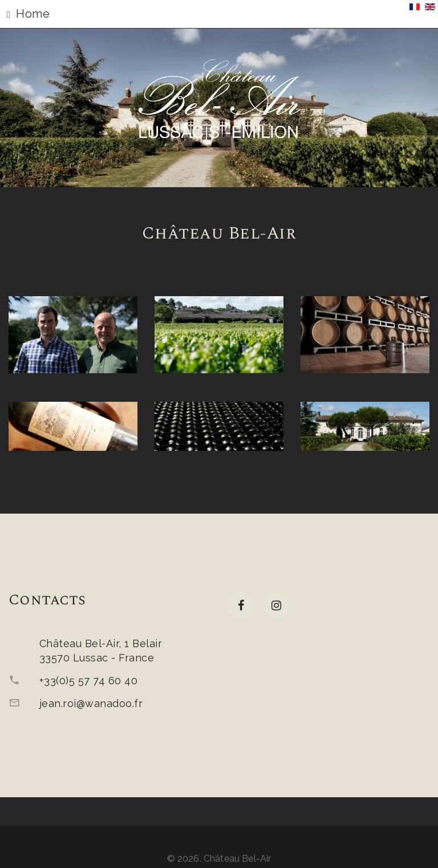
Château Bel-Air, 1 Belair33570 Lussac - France (101, 651)
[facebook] (241, 606)
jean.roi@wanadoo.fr (91, 703)
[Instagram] (276, 606)
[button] (219, 14)
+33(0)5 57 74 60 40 (88, 681)
